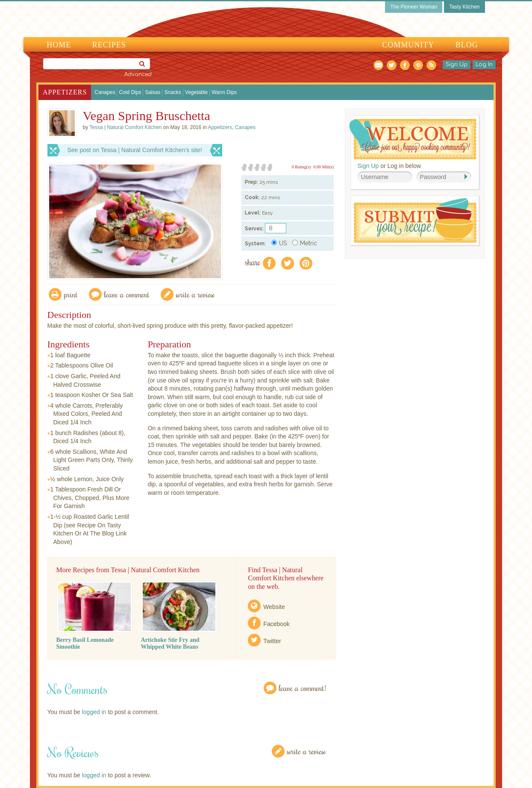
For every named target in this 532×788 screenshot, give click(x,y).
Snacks (172, 92)
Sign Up (457, 65)
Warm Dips (224, 92)
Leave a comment (127, 294)
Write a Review (307, 751)
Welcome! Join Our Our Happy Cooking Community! (413, 139)
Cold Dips (130, 92)
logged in (94, 712)
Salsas (153, 92)
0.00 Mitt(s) (323, 167)
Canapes (105, 92)
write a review (195, 294)
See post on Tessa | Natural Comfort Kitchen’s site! (135, 150)
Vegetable (196, 92)
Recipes (109, 45)
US (279, 243)
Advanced (138, 74)
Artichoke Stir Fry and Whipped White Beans (170, 643)
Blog (467, 45)
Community (408, 45)
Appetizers (65, 92)
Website (274, 607)
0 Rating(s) (301, 167)
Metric (305, 243)
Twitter (272, 641)
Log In (484, 65)
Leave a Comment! (303, 688)
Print (71, 294)
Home (59, 45)
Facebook (276, 624)
